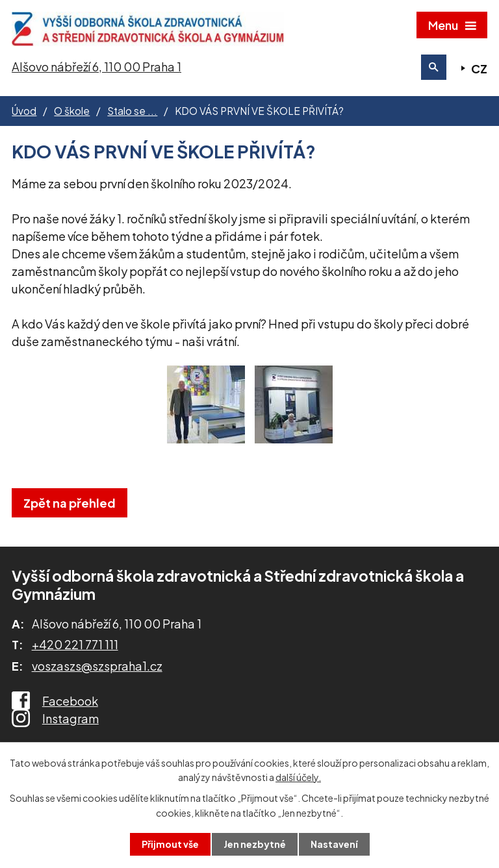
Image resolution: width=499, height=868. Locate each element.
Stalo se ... (132, 111)
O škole (72, 111)
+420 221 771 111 (75, 646)
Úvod (24, 111)
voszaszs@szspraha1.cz (97, 666)
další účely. (298, 777)
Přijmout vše (170, 844)
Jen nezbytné (255, 844)
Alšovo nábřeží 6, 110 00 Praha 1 (96, 67)
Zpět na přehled (70, 503)
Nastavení (334, 844)
